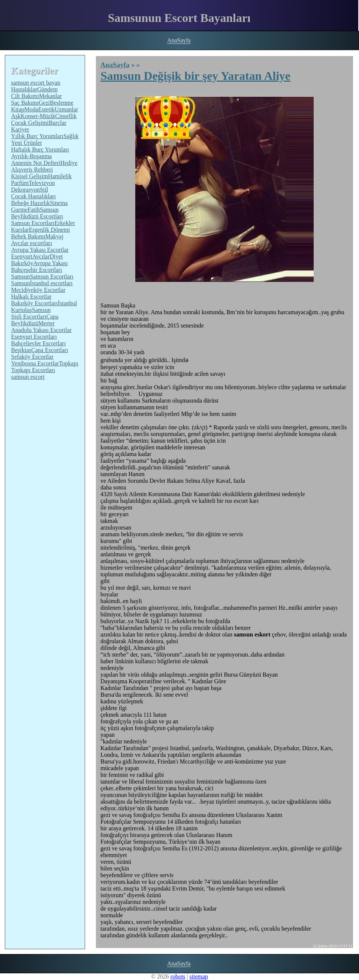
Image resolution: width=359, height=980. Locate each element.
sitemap (199, 976)
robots (178, 976)
